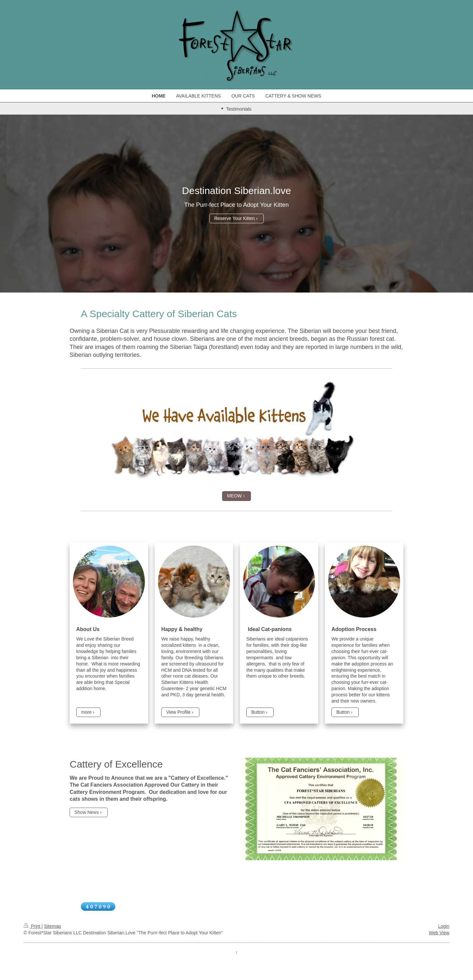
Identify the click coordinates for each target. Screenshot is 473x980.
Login (444, 926)
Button (258, 712)
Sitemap (52, 926)
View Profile (178, 712)
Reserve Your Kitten (235, 218)
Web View (439, 933)
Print (33, 926)
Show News (87, 812)
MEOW (234, 496)
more (86, 712)
